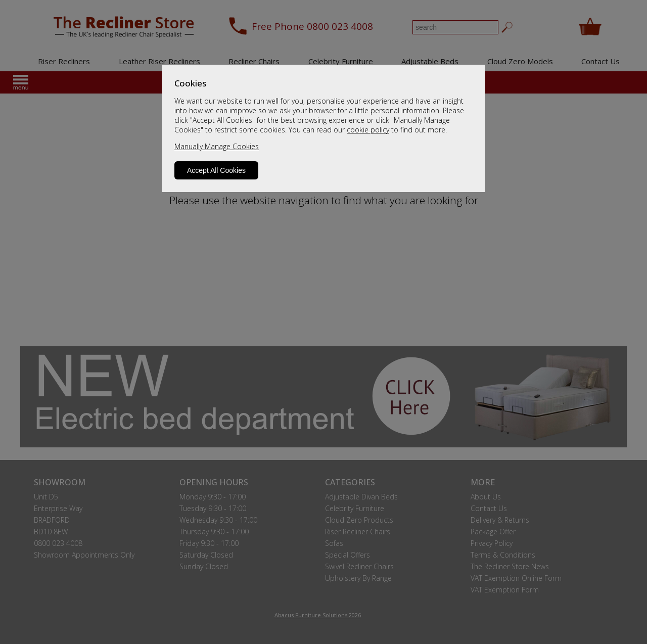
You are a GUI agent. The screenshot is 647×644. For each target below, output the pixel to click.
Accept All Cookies (216, 170)
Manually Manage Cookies (217, 146)
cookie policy (368, 130)
